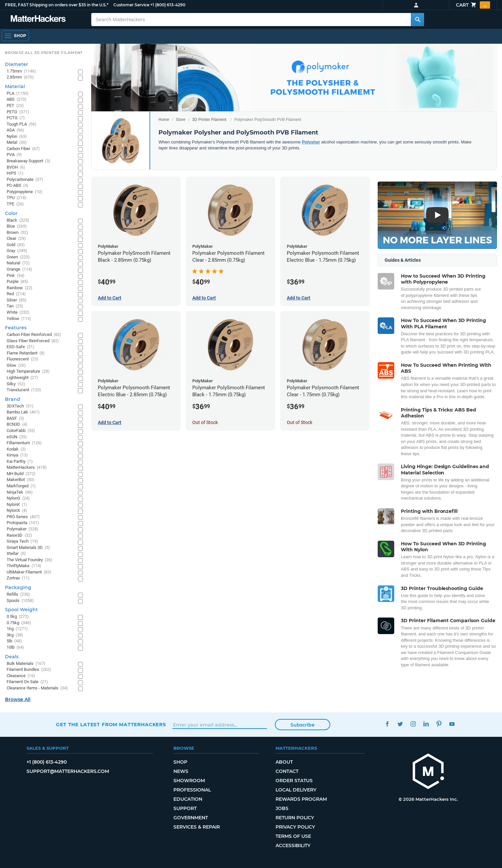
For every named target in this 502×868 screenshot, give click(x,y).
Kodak (16, 449)
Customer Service (131, 5)
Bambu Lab (23, 412)
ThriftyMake (24, 566)
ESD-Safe (21, 347)
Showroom (189, 781)
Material (15, 86)
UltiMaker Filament (29, 572)
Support (185, 808)
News (181, 771)
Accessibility (293, 845)
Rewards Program (301, 799)
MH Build (21, 474)
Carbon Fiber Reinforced (34, 335)
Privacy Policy (295, 827)
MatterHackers (27, 468)
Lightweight (22, 378)
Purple (17, 282)
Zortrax (18, 578)
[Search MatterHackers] (417, 20)
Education (188, 799)
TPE (15, 204)
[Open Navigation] (15, 36)
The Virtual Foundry (30, 560)
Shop (180, 762)
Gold (16, 245)
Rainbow (20, 288)
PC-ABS (18, 186)
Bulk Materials (26, 664)
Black (18, 220)
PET (15, 106)
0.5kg (18, 617)
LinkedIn (426, 724)
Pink (16, 276)
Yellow (19, 319)
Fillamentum (24, 443)
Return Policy (295, 818)
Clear (16, 239)
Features (16, 328)
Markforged (21, 486)
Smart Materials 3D (28, 548)
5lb (14, 641)
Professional (192, 790)
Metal (17, 143)
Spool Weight (21, 610)
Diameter (17, 64)
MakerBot (21, 480)
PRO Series (23, 517)
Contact (287, 771)
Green (18, 257)
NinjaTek (20, 492)
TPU (17, 198)
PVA (14, 155)
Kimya (17, 455)
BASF (15, 419)
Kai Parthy (20, 462)
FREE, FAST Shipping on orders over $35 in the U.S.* (57, 5)
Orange (19, 270)
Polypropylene (25, 192)
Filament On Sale (27, 682)
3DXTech (20, 406)
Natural (18, 263)
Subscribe (303, 725)
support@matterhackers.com (68, 771)
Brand (13, 399)
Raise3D (19, 536)
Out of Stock (205, 422)
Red (16, 294)
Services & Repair (197, 827)
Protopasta (23, 523)
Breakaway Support (29, 161)
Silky (16, 384)
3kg (15, 635)
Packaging (18, 587)
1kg (17, 629)
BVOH (16, 167)
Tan (15, 306)
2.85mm (20, 77)
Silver (17, 300)
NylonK (17, 505)
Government (191, 818)
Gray (17, 251)
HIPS (15, 173)
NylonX (17, 511)
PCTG (16, 118)
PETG (18, 112)
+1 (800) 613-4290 (168, 5)
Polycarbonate (25, 180)
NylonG (18, 498)
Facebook (387, 724)
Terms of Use (293, 836)
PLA (18, 94)
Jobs (282, 808)
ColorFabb (21, 431)
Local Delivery (296, 790)
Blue (17, 226)
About (284, 762)
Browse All (18, 699)
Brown (17, 233)
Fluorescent (23, 359)
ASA (15, 130)
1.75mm (21, 71)
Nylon (17, 137)
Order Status (294, 781)
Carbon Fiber (23, 149)
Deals (12, 657)
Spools (20, 601)
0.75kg (19, 623)
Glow (16, 366)
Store (181, 120)
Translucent (24, 390)
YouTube (452, 724)
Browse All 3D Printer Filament (44, 53)
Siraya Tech (22, 542)
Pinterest (439, 724)
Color (11, 213)
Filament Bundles (29, 670)
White (18, 313)
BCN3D (17, 425)
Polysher (311, 142)
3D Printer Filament (209, 120)
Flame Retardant (26, 353)
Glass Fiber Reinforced (33, 341)
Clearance (21, 676)
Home (164, 120)
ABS (17, 100)
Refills (18, 595)
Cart (473, 5)
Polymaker (23, 529)
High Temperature (28, 372)
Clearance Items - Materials (37, 688)
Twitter (400, 724)
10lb (15, 648)
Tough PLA (22, 124)
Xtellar (16, 554)
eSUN (17, 437)
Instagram (413, 724)
